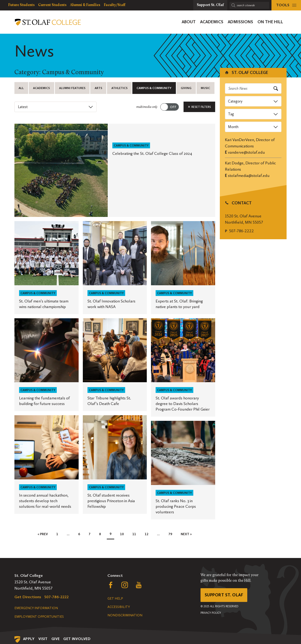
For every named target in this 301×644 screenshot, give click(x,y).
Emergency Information (36, 608)
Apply (29, 639)
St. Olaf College (246, 73)
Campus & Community (154, 88)
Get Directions (28, 597)
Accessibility (119, 607)
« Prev (43, 534)
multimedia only (147, 107)
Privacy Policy (211, 613)
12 (147, 534)
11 (134, 534)
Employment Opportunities (39, 617)
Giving (186, 88)
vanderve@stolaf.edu (246, 152)
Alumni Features (72, 88)
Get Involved (77, 639)
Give (56, 639)
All (21, 88)
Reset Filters (199, 107)
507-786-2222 (241, 231)
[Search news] (253, 88)
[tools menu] (286, 5)
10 (122, 534)
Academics (41, 88)
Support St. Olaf (224, 595)
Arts (98, 88)
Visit (43, 639)
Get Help (115, 599)
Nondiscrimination (125, 615)
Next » (186, 534)
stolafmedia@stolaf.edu (249, 176)
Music (205, 88)
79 (170, 534)
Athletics (119, 88)
